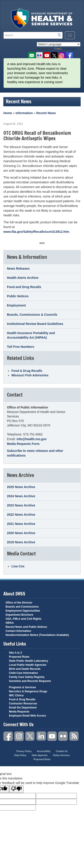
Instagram (19, 736)
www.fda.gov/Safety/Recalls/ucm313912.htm (36, 232)
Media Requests (19, 712)
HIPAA (10, 623)
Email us (31, 56)
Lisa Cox (18, 566)
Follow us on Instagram (62, 56)
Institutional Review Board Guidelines (35, 324)
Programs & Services (23, 687)
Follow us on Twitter (54, 56)
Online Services (61, 755)
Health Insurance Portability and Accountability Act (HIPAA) (31, 335)
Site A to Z (15, 653)
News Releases (18, 269)
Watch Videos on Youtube (47, 56)
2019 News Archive (21, 542)
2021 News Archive (21, 524)
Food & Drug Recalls (27, 371)
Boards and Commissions (22, 607)
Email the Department (23, 708)
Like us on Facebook (70, 56)
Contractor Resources (23, 704)
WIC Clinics (16, 695)
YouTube (52, 736)
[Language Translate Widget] (59, 44)
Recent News (46, 113)
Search (60, 35)
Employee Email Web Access (27, 716)
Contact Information (18, 631)
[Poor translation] (16, 789)
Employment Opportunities (23, 611)
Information (24, 113)
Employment (16, 305)
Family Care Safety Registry (27, 677)
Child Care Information (23, 673)
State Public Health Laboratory (29, 661)
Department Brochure (19, 615)
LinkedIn (41, 736)
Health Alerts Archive (23, 278)
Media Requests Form (23, 444)
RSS (74, 736)
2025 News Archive (21, 487)
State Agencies (40, 755)
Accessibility (44, 751)
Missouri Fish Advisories (30, 375)
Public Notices (18, 296)
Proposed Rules (19, 657)
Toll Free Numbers (21, 347)
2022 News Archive (21, 515)
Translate (65, 49)
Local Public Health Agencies (28, 665)
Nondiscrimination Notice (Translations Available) (37, 635)
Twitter (30, 736)
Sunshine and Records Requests (30, 681)
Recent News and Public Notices (26, 627)
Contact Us (62, 751)
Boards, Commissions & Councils (32, 315)
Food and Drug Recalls (24, 287)
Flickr (39, 56)
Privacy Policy (24, 751)
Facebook (8, 736)
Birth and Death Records (25, 669)
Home (8, 113)
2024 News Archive (21, 496)
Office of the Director (19, 603)
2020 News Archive (21, 533)
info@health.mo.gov (32, 439)
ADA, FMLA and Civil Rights (24, 619)
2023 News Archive (21, 505)
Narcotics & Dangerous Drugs (28, 691)
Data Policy (20, 755)
